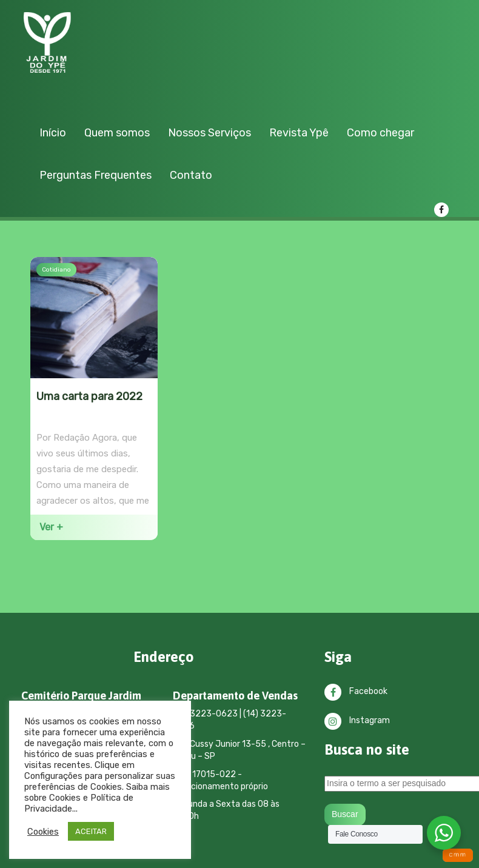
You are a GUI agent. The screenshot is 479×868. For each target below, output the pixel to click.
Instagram (357, 720)
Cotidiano (56, 270)
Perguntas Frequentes (95, 175)
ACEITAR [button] (91, 831)
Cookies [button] (43, 832)
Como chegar (380, 133)
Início (53, 133)
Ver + (51, 527)
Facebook (356, 691)
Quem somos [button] (117, 133)
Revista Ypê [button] (299, 133)
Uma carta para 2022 (89, 396)
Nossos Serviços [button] (209, 133)
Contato (191, 175)
